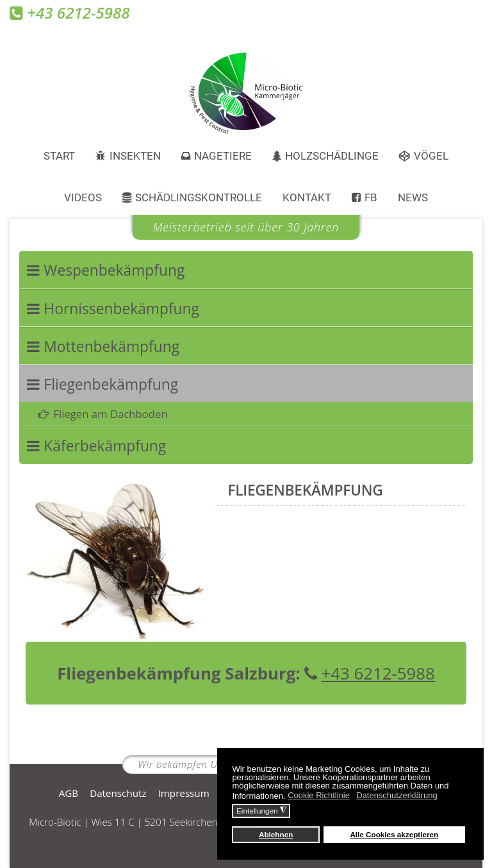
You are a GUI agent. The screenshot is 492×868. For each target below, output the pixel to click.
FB (371, 197)
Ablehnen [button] (276, 834)
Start (59, 156)
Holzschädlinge (332, 156)
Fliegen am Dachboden (110, 414)
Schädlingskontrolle (199, 197)
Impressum (184, 793)
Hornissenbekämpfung (121, 309)
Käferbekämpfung (105, 446)
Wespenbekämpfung (114, 270)
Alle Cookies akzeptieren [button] (394, 834)
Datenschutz (118, 793)
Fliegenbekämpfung (111, 384)
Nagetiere (223, 156)
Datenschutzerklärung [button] (397, 795)
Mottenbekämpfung (111, 346)
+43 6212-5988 (369, 673)
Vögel (431, 156)
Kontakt (307, 197)
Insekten (135, 156)
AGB (69, 793)
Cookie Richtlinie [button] (319, 795)
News (413, 197)
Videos (83, 197)
